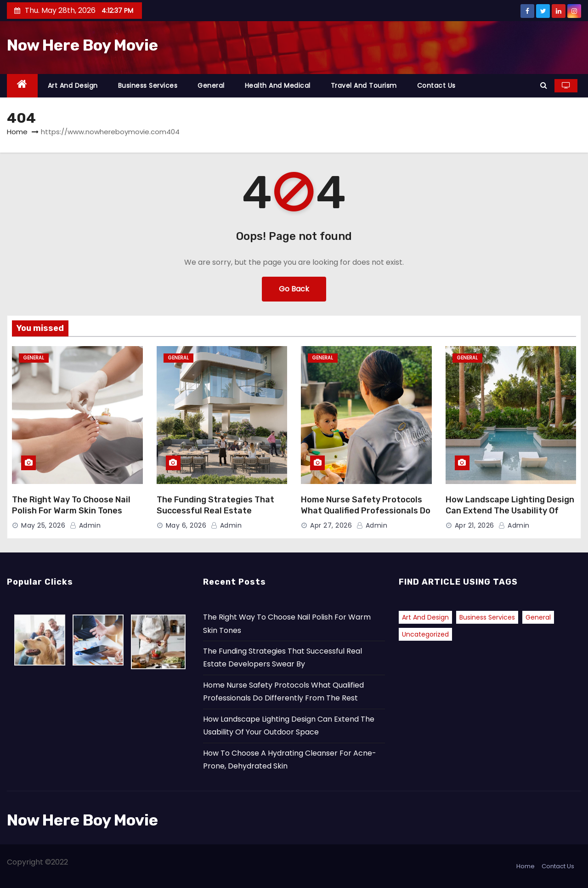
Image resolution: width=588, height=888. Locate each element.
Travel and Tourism (364, 85)
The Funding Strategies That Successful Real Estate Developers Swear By (215, 511)
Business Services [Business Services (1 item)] (487, 617)
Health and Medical (278, 85)
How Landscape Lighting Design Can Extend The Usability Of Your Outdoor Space (510, 511)
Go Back (294, 289)
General (211, 85)
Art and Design (73, 85)
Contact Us (436, 85)
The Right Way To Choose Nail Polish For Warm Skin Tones (71, 505)
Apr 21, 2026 (475, 525)
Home (17, 132)
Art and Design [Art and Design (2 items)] (425, 617)
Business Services (148, 85)
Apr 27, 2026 (331, 525)
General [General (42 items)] (538, 617)
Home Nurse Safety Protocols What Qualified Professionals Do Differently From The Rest (366, 511)
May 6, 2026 (186, 525)
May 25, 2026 (43, 525)
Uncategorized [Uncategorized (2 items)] (425, 634)
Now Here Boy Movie (82, 45)
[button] (544, 85)
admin (85, 525)
